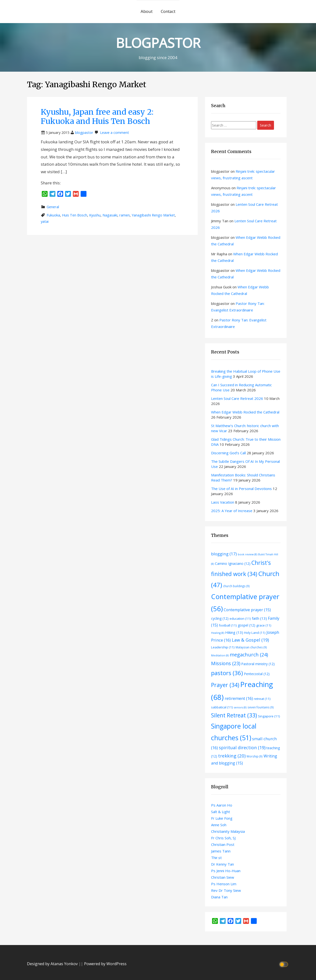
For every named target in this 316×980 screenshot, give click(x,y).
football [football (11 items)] (228, 625)
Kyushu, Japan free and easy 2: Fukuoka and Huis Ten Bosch (97, 117)
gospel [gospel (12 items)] (247, 625)
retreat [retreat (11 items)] (262, 699)
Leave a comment (115, 133)
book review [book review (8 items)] (248, 554)
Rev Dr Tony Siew (226, 890)
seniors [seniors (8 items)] (240, 707)
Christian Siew (223, 877)
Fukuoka (53, 215)
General (53, 207)
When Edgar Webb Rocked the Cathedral (245, 412)
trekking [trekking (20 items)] (232, 756)
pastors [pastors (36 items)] (227, 673)
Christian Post (223, 844)
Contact (168, 11)
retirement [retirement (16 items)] (239, 698)
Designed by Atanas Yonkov (53, 964)
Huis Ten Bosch (75, 215)
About (147, 11)
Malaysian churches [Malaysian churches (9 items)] (251, 647)
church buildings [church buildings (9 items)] (236, 586)
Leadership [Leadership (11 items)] (223, 647)
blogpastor (84, 133)
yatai (45, 221)
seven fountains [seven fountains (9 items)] (261, 707)
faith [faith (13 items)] (259, 618)
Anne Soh (219, 825)
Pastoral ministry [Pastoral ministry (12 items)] (258, 664)
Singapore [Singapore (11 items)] (269, 716)
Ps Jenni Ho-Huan (226, 871)
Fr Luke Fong (222, 818)
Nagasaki (110, 215)
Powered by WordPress (105, 964)
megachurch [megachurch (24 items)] (249, 655)
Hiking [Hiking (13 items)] (234, 632)
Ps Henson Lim (224, 884)
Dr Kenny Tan (222, 864)
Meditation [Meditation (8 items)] (220, 655)
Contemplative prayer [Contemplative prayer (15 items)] (247, 610)
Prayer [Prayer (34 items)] (225, 685)
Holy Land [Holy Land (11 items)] (255, 633)
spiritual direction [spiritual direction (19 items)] (242, 748)
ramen (124, 215)
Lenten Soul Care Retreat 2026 (237, 398)
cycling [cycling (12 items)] (220, 618)
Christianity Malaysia (228, 831)
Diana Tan (219, 897)
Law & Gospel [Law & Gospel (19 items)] (250, 640)
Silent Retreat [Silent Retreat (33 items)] (234, 715)
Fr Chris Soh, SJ (223, 838)
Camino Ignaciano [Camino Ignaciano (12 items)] (233, 563)
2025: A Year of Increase (232, 511)
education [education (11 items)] (240, 619)
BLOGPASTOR (158, 43)
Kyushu (95, 215)
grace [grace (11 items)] (264, 625)
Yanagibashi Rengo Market (153, 215)
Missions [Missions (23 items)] (226, 663)
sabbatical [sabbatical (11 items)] (222, 707)
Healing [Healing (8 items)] (218, 633)
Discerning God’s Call (228, 453)
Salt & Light (221, 812)
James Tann (221, 851)
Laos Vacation (223, 502)
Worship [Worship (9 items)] (255, 756)
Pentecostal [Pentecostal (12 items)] (257, 674)
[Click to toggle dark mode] (284, 964)
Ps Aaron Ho (222, 805)
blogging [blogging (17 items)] (224, 554)
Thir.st (216, 858)
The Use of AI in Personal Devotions (241, 489)
